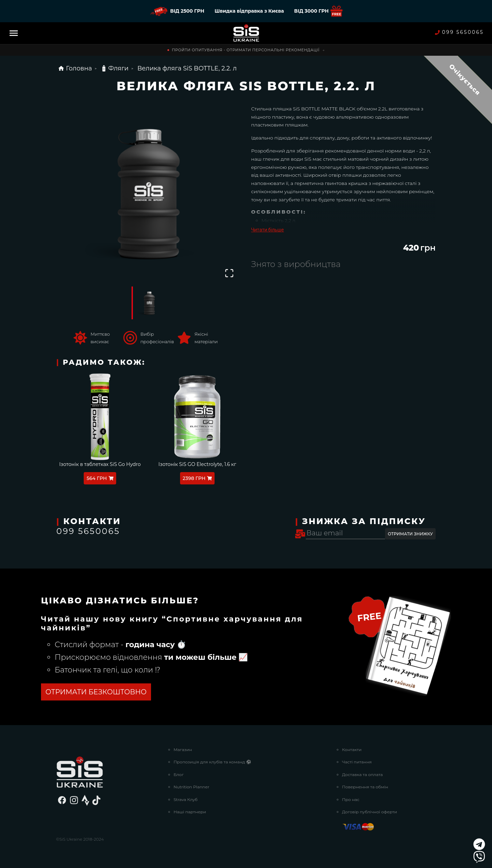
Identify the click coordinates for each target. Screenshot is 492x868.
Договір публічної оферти (370, 812)
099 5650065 (459, 32)
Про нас (351, 799)
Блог (179, 774)
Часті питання (357, 762)
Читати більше (268, 230)
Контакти (352, 750)
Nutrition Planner (192, 787)
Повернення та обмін (365, 787)
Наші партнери (190, 812)
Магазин (183, 750)
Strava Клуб (186, 799)
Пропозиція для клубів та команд (212, 762)
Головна (75, 68)
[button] (149, 192)
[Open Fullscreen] (229, 273)
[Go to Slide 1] (149, 303)
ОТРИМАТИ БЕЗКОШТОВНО (96, 692)
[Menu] (14, 33)
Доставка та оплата (362, 774)
